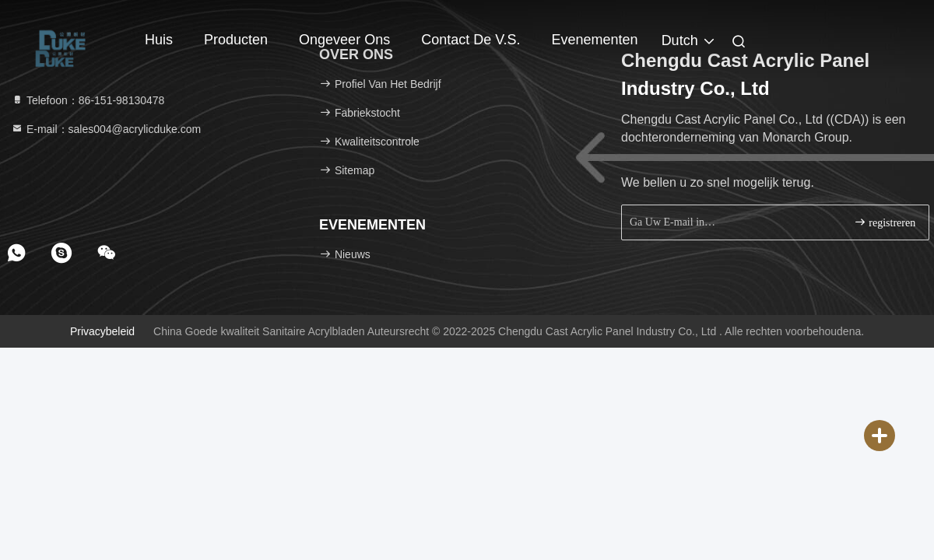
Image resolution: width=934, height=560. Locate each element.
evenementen (595, 40)
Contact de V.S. (471, 40)
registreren (885, 222)
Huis (159, 40)
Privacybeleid (102, 331)
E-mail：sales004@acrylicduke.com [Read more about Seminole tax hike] (106, 129)
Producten (236, 40)
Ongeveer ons (344, 40)
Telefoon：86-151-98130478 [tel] (88, 100)
